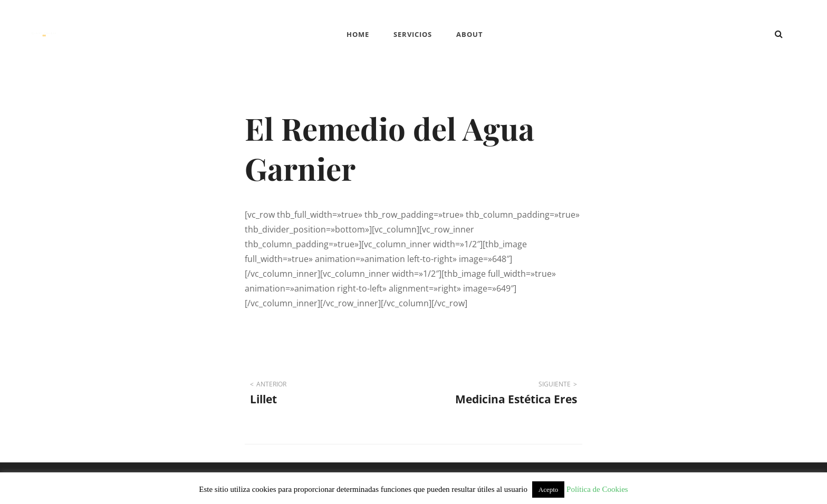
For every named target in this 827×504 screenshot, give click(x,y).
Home (358, 34)
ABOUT (470, 34)
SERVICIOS (413, 34)
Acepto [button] (549, 490)
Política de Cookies (597, 489)
